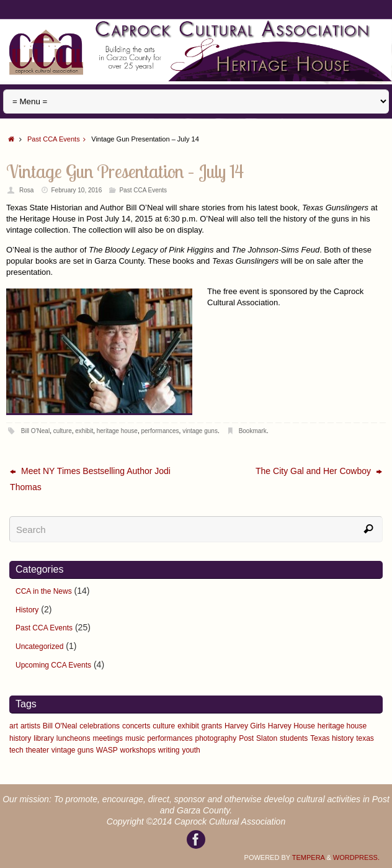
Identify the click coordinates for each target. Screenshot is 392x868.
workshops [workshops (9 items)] (138, 750)
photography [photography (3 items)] (216, 738)
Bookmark (253, 431)
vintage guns (200, 431)
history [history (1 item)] (20, 738)
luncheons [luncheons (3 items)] (73, 738)
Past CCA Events (59, 139)
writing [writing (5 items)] (169, 750)
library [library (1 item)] (44, 738)
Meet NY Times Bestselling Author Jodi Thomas (90, 479)
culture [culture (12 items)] (164, 726)
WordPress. (356, 857)
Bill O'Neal (35, 431)
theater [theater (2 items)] (38, 750)
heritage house (117, 431)
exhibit (84, 431)
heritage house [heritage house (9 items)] (342, 726)
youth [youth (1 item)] (191, 750)
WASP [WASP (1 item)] (107, 750)
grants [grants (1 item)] (212, 726)
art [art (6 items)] (14, 726)
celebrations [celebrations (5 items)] (100, 726)
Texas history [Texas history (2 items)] (332, 738)
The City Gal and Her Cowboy (319, 471)
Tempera (309, 857)
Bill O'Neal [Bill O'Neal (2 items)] (60, 726)
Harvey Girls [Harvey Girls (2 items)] (245, 726)
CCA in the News (44, 591)
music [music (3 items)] (135, 738)
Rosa (26, 190)
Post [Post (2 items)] (246, 738)
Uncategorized (39, 647)
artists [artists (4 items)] (30, 726)
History (27, 610)
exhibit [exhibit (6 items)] (188, 726)
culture (63, 431)
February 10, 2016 (77, 190)
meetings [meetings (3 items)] (108, 738)
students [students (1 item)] (294, 738)
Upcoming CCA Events (53, 665)
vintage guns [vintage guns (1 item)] (73, 750)
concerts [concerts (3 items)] (136, 726)
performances (160, 431)
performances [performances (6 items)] (170, 738)
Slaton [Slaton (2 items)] (267, 738)
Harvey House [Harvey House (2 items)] (292, 726)
